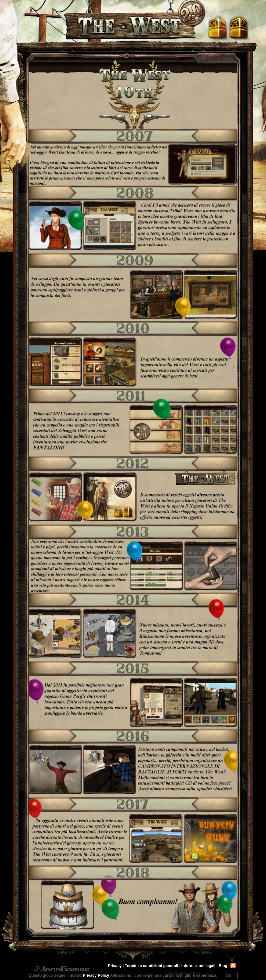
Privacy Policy (96, 975)
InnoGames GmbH (61, 970)
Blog (223, 966)
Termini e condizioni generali (152, 966)
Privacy (115, 966)
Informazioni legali (198, 966)
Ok (228, 975)
